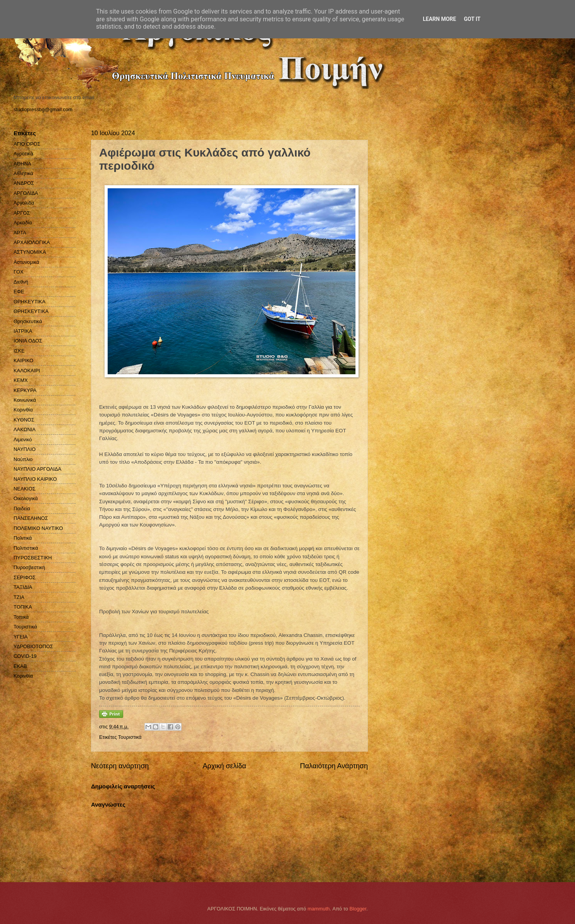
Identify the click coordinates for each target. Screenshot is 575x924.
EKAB (20, 666)
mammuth (318, 909)
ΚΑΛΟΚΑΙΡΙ (27, 371)
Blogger (358, 909)
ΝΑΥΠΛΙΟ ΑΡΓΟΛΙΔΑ (37, 469)
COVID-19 (25, 656)
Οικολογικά (26, 498)
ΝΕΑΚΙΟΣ (25, 489)
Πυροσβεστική (29, 567)
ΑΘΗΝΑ (22, 164)
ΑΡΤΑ (20, 233)
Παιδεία (22, 508)
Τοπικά (21, 617)
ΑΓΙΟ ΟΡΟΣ (27, 144)
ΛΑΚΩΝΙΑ (25, 429)
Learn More (439, 19)
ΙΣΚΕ (19, 351)
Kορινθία (23, 676)
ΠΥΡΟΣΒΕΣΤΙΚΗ (33, 558)
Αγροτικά (23, 154)
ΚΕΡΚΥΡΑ (25, 390)
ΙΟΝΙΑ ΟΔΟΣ (28, 341)
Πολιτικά (23, 538)
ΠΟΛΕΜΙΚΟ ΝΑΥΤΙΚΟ (38, 528)
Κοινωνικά (25, 400)
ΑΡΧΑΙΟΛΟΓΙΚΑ (32, 242)
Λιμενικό (23, 440)
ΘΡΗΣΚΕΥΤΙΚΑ (31, 311)
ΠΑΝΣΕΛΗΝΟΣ (31, 518)
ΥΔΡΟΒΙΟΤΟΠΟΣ (33, 646)
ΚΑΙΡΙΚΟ (23, 360)
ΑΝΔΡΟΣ (24, 183)
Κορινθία (23, 410)
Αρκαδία (23, 223)
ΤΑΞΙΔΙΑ (23, 587)
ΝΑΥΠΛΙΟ (25, 449)
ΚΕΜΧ (21, 380)
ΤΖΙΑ (19, 597)
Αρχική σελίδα (224, 766)
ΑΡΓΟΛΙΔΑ (26, 193)
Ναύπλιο (23, 459)
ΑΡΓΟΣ (22, 213)
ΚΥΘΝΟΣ (24, 420)
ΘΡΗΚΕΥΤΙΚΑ (29, 302)
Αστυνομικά (26, 262)
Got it (472, 19)
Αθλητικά (23, 173)
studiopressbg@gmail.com (43, 109)
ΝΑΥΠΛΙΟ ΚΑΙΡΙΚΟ (35, 479)
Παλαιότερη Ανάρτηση (334, 766)
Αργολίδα (24, 203)
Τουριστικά (130, 737)
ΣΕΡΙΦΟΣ (25, 577)
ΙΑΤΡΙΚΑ (23, 331)
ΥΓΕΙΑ (21, 637)
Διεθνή (21, 282)
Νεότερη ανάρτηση (120, 766)
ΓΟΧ (19, 272)
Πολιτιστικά (26, 548)
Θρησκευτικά (28, 321)
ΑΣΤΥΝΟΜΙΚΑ (30, 252)
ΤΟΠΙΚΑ (23, 607)
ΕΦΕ (19, 292)
